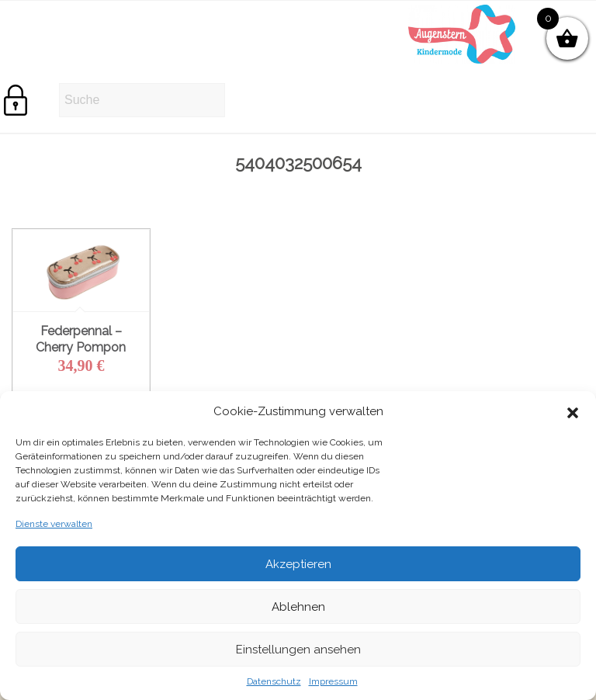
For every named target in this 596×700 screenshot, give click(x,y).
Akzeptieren (298, 564)
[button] (573, 411)
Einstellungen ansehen (298, 650)
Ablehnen (298, 607)
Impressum (333, 681)
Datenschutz (274, 681)
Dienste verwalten (54, 524)
